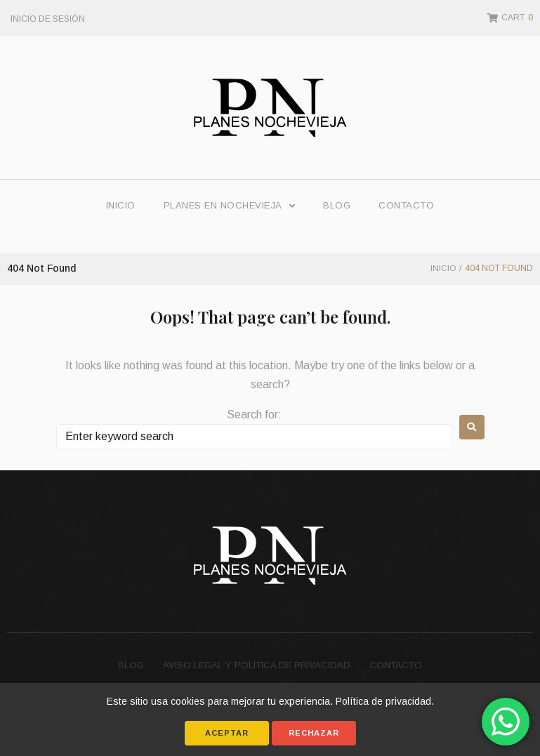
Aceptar (227, 733)
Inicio (443, 268)
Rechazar (314, 733)
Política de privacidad (383, 701)
